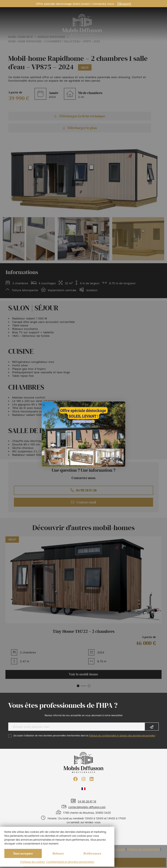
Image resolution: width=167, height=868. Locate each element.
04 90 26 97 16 (83, 490)
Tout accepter (23, 853)
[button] (78, 686)
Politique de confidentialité (143, 849)
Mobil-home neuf (21, 37)
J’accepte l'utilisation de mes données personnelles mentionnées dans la (84, 736)
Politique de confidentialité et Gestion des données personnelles (122, 736)
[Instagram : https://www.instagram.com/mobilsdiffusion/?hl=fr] (83, 779)
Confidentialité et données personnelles (70, 862)
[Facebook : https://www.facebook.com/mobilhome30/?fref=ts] (75, 779)
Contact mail (83, 502)
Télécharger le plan (80, 128)
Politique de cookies (33, 862)
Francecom (118, 849)
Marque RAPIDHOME (51, 37)
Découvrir (124, 4)
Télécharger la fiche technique (80, 116)
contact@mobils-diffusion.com (87, 807)
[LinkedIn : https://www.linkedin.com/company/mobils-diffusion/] (92, 779)
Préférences (92, 853)
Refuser (58, 853)
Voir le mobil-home (83, 674)
